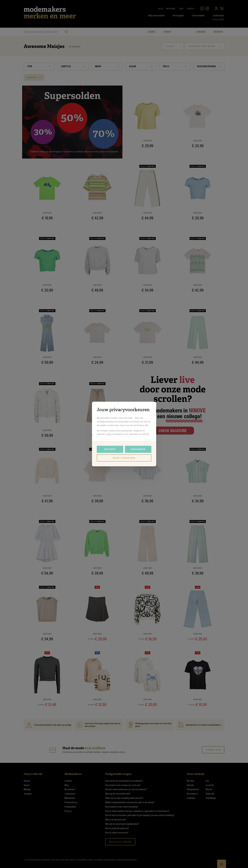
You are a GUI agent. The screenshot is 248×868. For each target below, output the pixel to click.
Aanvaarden (138, 449)
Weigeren (110, 449)
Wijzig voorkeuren (124, 458)
